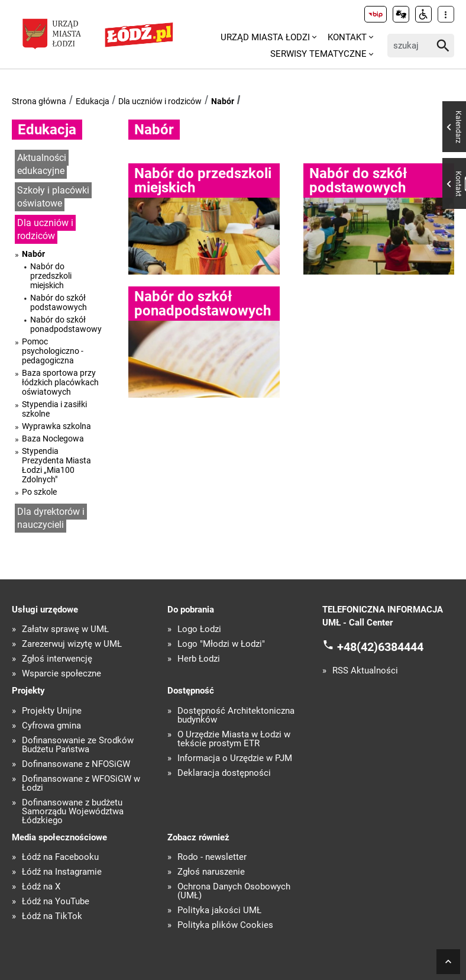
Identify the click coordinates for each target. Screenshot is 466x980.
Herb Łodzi (199, 659)
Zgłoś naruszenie (211, 872)
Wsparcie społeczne (62, 674)
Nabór (223, 101)
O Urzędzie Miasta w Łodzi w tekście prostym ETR (234, 739)
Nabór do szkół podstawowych (59, 302)
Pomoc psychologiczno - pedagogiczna (53, 351)
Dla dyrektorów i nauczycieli (51, 518)
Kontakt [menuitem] (347, 37)
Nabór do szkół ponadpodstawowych (66, 324)
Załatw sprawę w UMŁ (65, 629)
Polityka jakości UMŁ (219, 910)
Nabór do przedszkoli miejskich (51, 276)
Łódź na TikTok (52, 916)
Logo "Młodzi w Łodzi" (221, 644)
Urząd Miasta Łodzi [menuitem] (265, 37)
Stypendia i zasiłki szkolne (54, 409)
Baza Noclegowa (53, 439)
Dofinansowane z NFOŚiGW (76, 764)
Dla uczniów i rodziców (160, 101)
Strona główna (39, 101)
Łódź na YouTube (56, 902)
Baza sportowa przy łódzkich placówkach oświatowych (60, 382)
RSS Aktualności (365, 671)
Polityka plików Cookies (225, 925)
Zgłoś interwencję (57, 659)
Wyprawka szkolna (56, 426)
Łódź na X (41, 887)
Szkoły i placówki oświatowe (53, 197)
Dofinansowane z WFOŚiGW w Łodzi (81, 784)
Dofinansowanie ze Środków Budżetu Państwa (78, 745)
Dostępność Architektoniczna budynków (236, 715)
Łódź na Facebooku (60, 857)
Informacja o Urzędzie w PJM (235, 758)
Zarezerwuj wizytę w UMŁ (72, 644)
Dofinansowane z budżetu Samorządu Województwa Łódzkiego (73, 812)
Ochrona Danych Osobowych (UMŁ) (234, 891)
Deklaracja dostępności (224, 773)
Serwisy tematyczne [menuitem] (318, 54)
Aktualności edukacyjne (42, 165)
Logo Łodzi (199, 629)
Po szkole (39, 492)
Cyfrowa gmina (51, 726)
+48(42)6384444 (380, 646)
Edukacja (93, 101)
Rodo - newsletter (212, 857)
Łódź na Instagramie (62, 872)
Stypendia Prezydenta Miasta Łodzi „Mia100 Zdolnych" (56, 465)
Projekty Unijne (52, 711)
